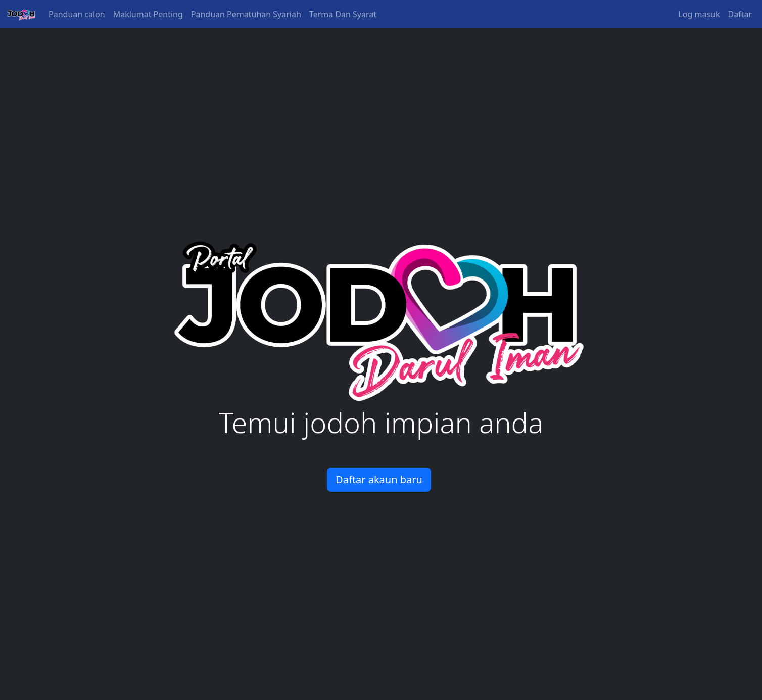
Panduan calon (77, 14)
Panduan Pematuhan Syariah (246, 14)
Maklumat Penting (148, 14)
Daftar (740, 14)
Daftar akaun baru (379, 479)
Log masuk (699, 14)
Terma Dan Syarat (343, 14)
